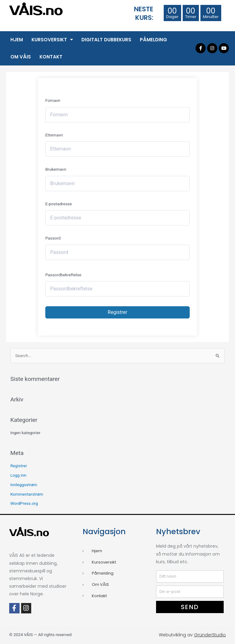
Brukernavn (56, 169)
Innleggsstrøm (24, 485)
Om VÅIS (21, 57)
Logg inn (18, 475)
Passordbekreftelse (63, 275)
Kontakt (51, 57)
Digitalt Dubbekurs (106, 40)
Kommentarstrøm (27, 494)
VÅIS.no (36, 11)
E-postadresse (59, 204)
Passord (53, 238)
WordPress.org (24, 503)
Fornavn (53, 100)
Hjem (17, 40)
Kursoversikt (52, 40)
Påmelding (153, 40)
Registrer (117, 312)
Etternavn (54, 135)
